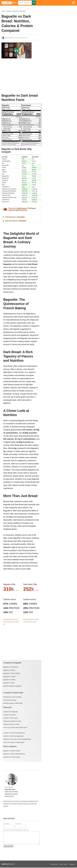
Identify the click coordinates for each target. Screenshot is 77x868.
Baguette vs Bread (9, 670)
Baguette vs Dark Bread (19, 11)
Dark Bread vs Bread (10, 700)
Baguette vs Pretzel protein (12, 757)
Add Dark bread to (16, 221)
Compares (9, 11)
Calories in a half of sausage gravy (14, 733)
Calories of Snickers (10, 715)
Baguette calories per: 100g (10, 619)
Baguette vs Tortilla (9, 680)
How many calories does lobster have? (15, 727)
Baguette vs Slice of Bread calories (14, 754)
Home (3, 11)
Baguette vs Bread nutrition (12, 751)
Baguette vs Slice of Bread (12, 673)
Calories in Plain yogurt (11, 718)
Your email (18, 824)
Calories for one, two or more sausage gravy (17, 739)
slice (35, 622)
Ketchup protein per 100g (11, 724)
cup (15, 622)
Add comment (8, 846)
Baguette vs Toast (9, 683)
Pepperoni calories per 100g (12, 721)
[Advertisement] (17, 76)
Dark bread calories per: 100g (31, 619)
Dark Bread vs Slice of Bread (12, 697)
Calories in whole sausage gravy (13, 736)
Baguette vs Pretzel (9, 677)
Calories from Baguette (10, 712)
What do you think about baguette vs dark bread (16, 830)
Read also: (22, 209)
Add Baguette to (15, 217)
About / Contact (63, 864)
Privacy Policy (54, 864)
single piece (10, 622)
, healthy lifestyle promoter (16, 38)
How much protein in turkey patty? (14, 742)
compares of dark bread (15, 703)
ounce (5, 622)
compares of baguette (14, 686)
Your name (6, 824)
